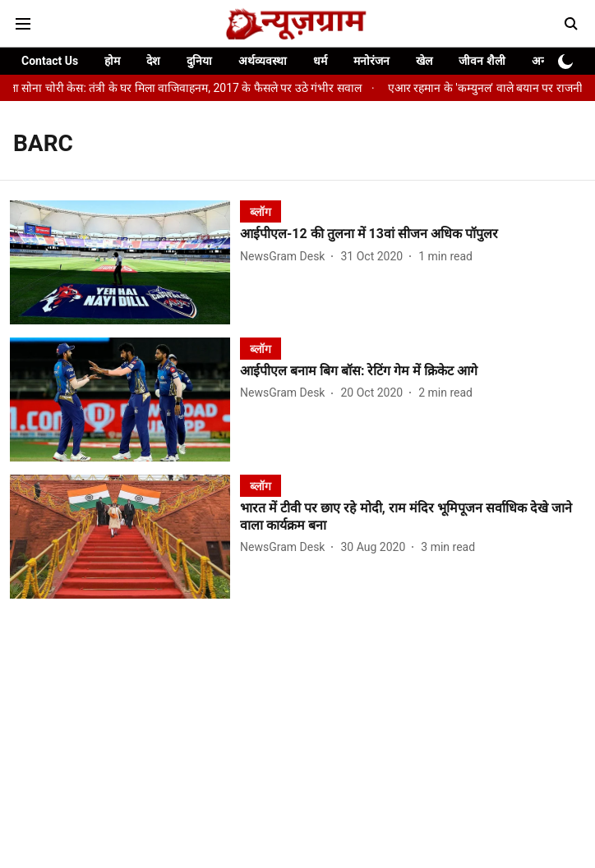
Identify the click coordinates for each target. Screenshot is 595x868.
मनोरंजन (371, 61)
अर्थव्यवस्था (263, 61)
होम (112, 61)
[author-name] (286, 257)
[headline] (413, 234)
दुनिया (199, 61)
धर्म (320, 61)
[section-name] (261, 211)
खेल (424, 61)
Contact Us (50, 61)
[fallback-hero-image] (125, 262)
